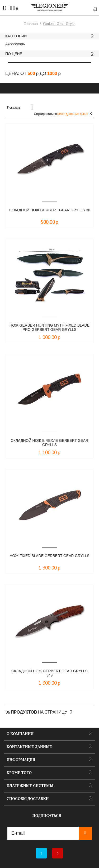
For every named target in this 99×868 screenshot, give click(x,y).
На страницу (39, 712)
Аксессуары (15, 44)
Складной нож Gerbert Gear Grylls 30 (49, 210)
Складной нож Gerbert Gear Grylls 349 (49, 673)
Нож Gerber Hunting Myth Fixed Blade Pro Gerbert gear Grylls (49, 327)
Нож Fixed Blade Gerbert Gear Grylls (49, 556)
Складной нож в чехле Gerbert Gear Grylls (50, 443)
